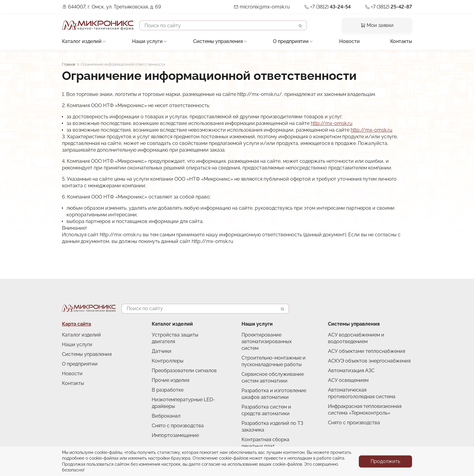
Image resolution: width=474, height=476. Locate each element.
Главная (69, 64)
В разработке (168, 390)
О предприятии (291, 41)
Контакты (401, 41)
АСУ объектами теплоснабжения (367, 351)
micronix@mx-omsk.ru (265, 7)
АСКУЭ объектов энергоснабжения (369, 361)
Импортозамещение (175, 435)
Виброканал (166, 416)
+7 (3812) (330, 7)
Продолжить (385, 461)
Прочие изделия (170, 380)
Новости (349, 41)
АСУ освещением (348, 380)
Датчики (162, 351)
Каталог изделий (82, 41)
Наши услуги (147, 41)
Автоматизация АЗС (351, 371)
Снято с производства (178, 426)
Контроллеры (168, 361)
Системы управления (218, 41)
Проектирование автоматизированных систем (267, 341)
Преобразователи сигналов (184, 371)
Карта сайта (76, 324)
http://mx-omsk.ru (332, 123)
